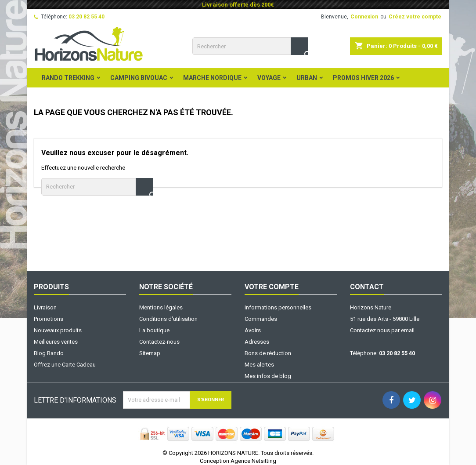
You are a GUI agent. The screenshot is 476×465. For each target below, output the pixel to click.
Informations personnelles (278, 307)
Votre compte (272, 287)
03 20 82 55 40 (87, 17)
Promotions (49, 319)
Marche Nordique (212, 78)
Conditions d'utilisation (168, 319)
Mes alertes (259, 365)
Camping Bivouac (139, 78)
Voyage (269, 78)
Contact (367, 287)
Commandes (261, 319)
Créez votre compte (415, 17)
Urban (307, 78)
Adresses (257, 342)
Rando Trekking (68, 78)
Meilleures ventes (56, 342)
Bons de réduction (268, 353)
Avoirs (253, 330)
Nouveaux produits (58, 330)
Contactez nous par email (382, 330)
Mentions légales (161, 307)
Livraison (45, 307)
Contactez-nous (159, 342)
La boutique (154, 330)
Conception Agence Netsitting (238, 461)
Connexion (364, 17)
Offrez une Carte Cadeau (65, 365)
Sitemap (150, 353)
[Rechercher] (250, 46)
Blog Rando (49, 353)
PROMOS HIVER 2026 (363, 78)
